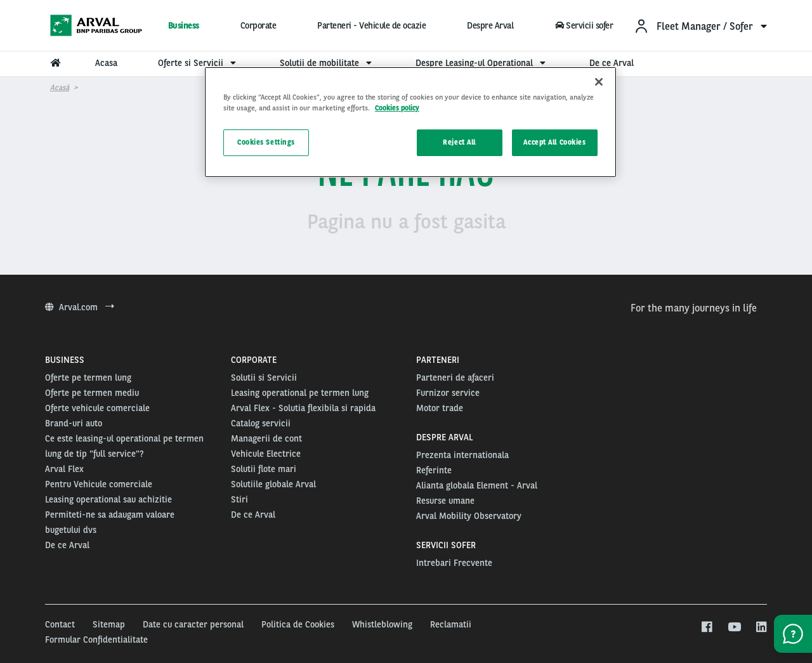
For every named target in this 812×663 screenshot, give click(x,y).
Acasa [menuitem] (106, 63)
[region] (410, 122)
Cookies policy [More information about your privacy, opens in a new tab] (397, 108)
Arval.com (80, 307)
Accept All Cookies (554, 142)
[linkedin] (761, 627)
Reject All (459, 142)
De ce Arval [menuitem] (612, 63)
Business (184, 25)
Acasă (60, 88)
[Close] (599, 82)
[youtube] (734, 627)
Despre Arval (490, 25)
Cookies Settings (266, 142)
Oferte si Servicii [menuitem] (199, 63)
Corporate (259, 25)
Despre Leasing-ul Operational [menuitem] (482, 63)
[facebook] (706, 627)
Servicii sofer (584, 25)
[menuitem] (700, 26)
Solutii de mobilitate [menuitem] (327, 63)
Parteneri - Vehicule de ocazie (371, 25)
